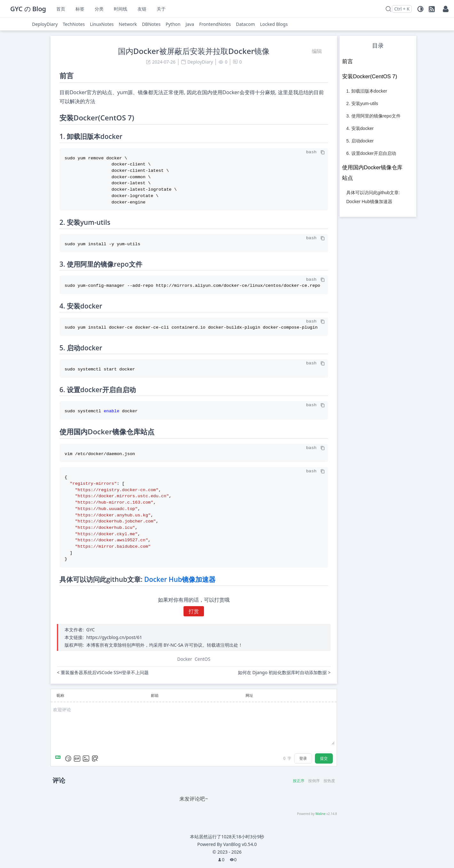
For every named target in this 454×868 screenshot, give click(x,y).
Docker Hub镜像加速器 (180, 579)
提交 (324, 758)
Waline (320, 814)
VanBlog (240, 844)
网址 (249, 695)
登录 (303, 758)
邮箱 (155, 695)
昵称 (60, 695)
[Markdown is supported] (59, 758)
